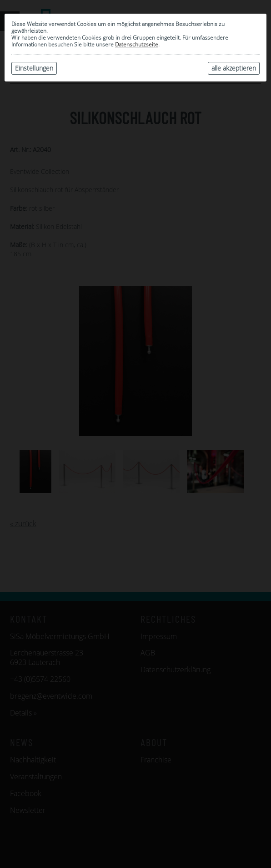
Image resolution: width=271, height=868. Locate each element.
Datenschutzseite (137, 44)
